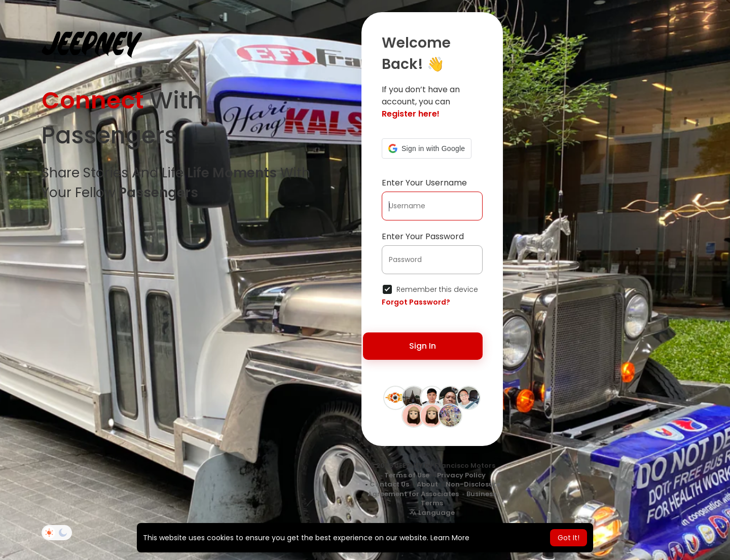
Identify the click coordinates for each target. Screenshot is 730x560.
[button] (427, 148)
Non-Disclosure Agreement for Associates (434, 489)
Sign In (423, 346)
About (427, 484)
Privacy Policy (461, 475)
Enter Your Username (424, 183)
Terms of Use (407, 475)
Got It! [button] (569, 538)
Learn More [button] (450, 538)
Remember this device (437, 289)
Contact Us (389, 484)
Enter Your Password (423, 236)
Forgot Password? (416, 302)
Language (432, 513)
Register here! (411, 114)
